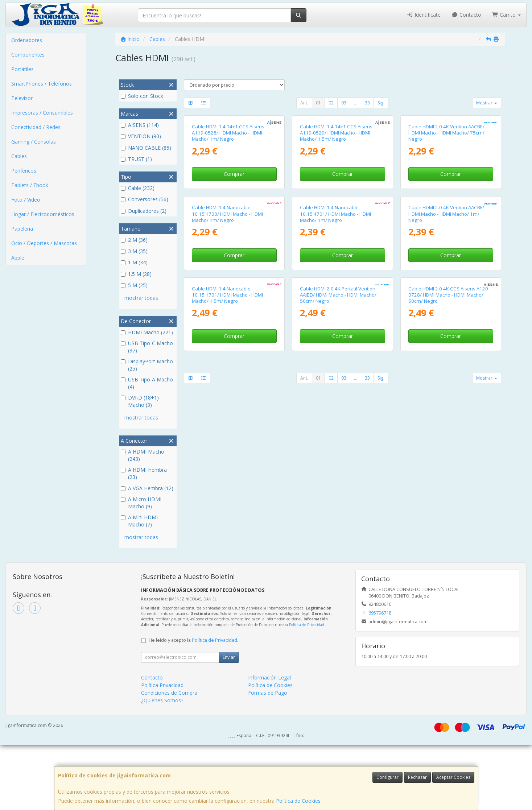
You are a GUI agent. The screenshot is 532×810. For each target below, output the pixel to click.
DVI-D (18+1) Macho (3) (140, 401)
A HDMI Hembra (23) (144, 473)
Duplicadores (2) (144, 211)
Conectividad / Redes (36, 127)
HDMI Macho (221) (147, 332)
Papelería (22, 229)
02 (331, 103)
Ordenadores (27, 40)
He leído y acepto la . (193, 705)
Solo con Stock (142, 96)
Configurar (387, 777)
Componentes (28, 55)
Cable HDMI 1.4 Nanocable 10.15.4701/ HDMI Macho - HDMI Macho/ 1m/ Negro (335, 370)
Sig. (381, 103)
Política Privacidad (162, 750)
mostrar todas (141, 298)
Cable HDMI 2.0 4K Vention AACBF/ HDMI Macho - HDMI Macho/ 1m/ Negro (446, 370)
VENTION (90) (141, 136)
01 (318, 103)
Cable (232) (138, 188)
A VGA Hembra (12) (147, 488)
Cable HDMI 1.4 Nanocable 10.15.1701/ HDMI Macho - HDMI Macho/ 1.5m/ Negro (227, 530)
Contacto (466, 15)
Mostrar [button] (487, 103)
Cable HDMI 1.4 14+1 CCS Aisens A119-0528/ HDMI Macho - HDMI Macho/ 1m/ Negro (228, 211)
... (356, 103)
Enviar (229, 722)
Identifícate (424, 15)
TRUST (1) (136, 159)
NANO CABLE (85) (146, 148)
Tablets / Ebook (30, 185)
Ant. (304, 103)
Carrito (507, 15)
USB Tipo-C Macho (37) (147, 347)
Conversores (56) (145, 199)
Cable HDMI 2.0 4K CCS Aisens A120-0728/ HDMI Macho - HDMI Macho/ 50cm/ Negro (449, 530)
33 (367, 103)
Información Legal (269, 742)
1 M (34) (134, 262)
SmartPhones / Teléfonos (42, 84)
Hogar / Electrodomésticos (43, 214)
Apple (18, 258)
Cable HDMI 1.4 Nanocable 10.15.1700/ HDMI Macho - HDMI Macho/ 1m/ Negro (227, 370)
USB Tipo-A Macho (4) (147, 383)
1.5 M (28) (136, 274)
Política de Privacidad (307, 689)
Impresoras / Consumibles (42, 113)
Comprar (234, 252)
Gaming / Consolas (34, 142)
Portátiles (22, 69)
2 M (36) (134, 240)
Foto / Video (26, 200)
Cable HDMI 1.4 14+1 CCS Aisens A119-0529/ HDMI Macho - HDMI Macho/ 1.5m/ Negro (336, 211)
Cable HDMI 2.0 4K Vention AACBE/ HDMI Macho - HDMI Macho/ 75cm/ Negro (446, 211)
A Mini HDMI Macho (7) (139, 521)
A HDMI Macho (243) (143, 455)
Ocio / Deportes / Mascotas (44, 243)
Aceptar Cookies (453, 777)
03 (344, 103)
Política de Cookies (298, 801)
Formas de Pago (268, 758)
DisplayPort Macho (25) (147, 365)
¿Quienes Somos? (162, 765)
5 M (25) (134, 285)
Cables (19, 156)
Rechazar (417, 777)
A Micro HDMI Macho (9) (141, 503)
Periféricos (24, 171)
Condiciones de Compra (169, 758)
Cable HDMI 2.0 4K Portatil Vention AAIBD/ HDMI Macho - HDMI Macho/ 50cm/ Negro (338, 530)
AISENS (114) (140, 125)
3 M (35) (134, 251)
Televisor (22, 98)
